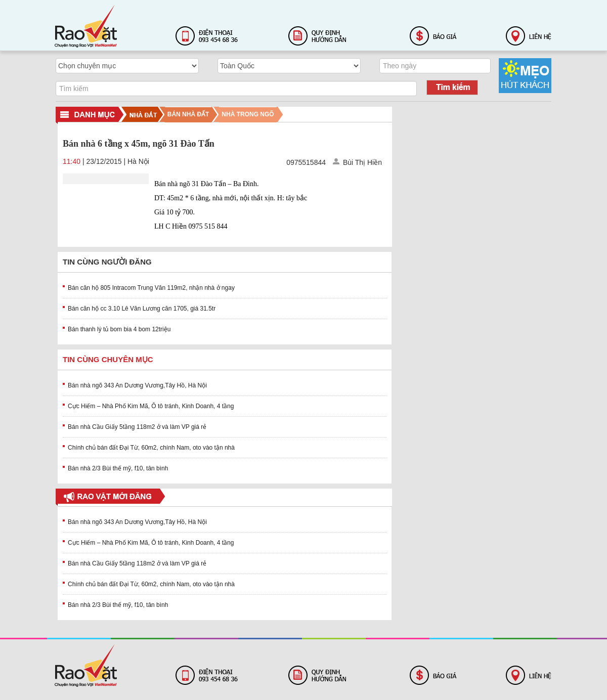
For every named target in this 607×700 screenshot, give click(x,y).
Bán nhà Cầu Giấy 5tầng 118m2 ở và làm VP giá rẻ (137, 427)
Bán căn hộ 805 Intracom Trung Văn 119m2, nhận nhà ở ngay (151, 288)
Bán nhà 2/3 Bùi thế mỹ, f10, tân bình (118, 468)
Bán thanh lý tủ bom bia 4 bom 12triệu (119, 329)
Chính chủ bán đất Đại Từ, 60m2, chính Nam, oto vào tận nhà (151, 448)
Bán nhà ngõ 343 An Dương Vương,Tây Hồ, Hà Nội (137, 385)
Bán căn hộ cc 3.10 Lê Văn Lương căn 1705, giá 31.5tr (142, 309)
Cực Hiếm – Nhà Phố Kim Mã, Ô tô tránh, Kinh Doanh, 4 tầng (151, 406)
